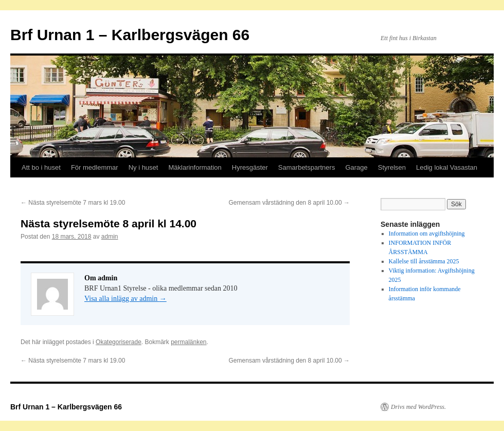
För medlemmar (95, 167)
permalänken (188, 342)
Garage (356, 167)
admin (110, 237)
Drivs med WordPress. (418, 407)
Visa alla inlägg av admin (125, 299)
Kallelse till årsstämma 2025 (424, 261)
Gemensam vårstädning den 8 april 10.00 (289, 203)
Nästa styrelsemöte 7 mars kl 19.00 (73, 203)
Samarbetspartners (307, 167)
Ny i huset (143, 167)
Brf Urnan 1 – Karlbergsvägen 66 (130, 35)
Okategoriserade (119, 342)
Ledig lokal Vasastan (447, 167)
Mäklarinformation (195, 167)
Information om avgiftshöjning (427, 234)
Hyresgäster (250, 167)
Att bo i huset (41, 167)
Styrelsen (392, 167)
